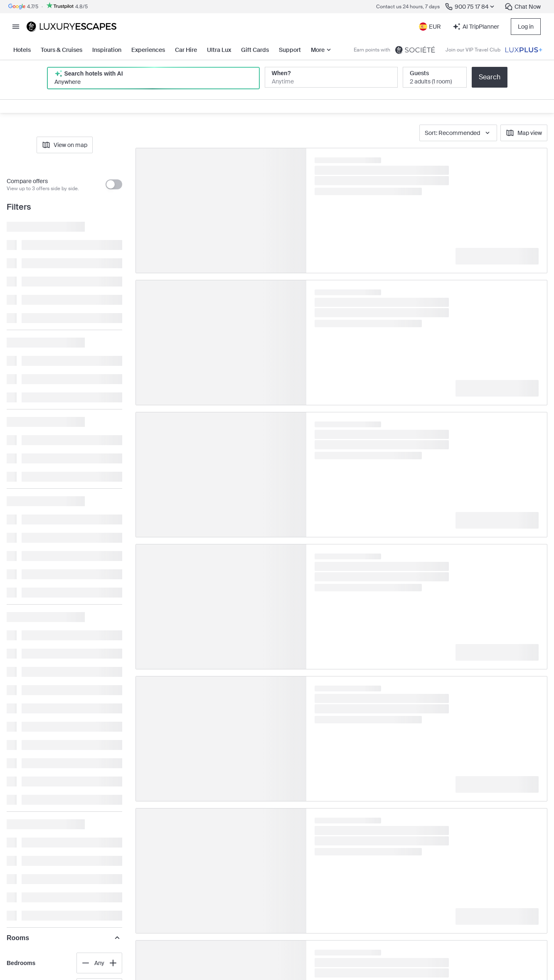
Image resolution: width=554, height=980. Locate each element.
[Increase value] (113, 963)
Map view (524, 133)
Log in (526, 27)
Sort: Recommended (458, 133)
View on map (65, 145)
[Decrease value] (86, 963)
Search (490, 77)
